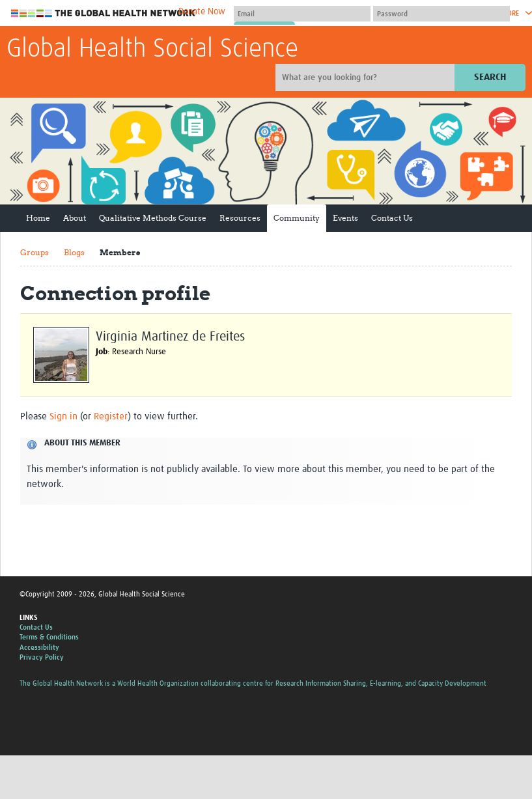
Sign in (63, 416)
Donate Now (202, 12)
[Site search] (367, 77)
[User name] (302, 14)
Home (38, 218)
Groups (35, 252)
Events (345, 218)
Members (120, 252)
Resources (240, 218)
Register (111, 416)
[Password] (441, 14)
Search (490, 77)
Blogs (74, 252)
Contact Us (392, 218)
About (75, 218)
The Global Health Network (104, 13)
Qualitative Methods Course (153, 218)
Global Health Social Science (152, 49)
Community (297, 218)
